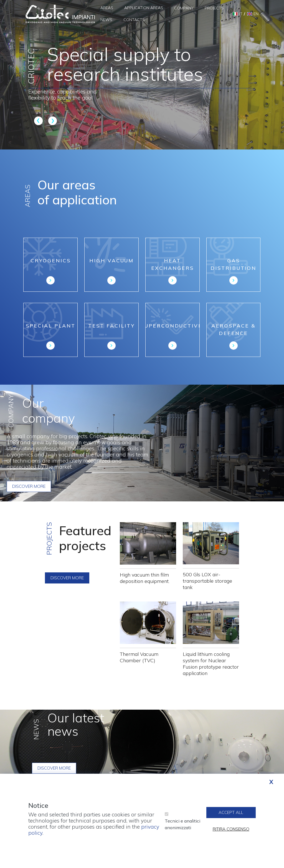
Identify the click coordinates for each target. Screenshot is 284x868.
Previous (39, 121)
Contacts (134, 20)
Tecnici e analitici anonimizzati (182, 825)
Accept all (231, 813)
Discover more (29, 486)
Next (52, 121)
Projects (214, 8)
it (241, 14)
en (256, 14)
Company (184, 8)
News (106, 20)
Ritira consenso (231, 830)
